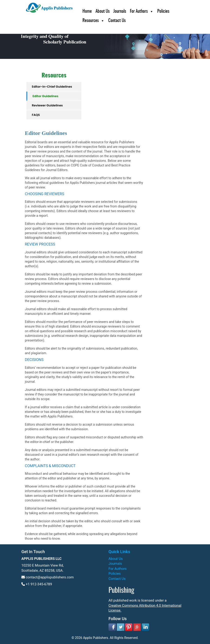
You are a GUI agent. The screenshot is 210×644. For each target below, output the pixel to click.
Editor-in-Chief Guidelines (52, 87)
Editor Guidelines (45, 96)
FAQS (36, 115)
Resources (91, 21)
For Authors (139, 11)
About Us (103, 11)
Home (87, 11)
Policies (163, 11)
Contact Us (117, 21)
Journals (120, 11)
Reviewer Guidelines (47, 105)
